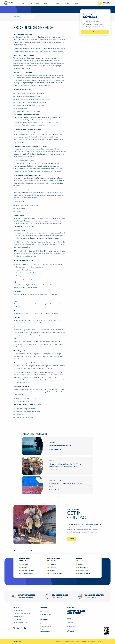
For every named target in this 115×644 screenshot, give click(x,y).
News (52, 461)
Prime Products (34, 3)
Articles (67, 3)
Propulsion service (46, 614)
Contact (77, 3)
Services (22, 3)
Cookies (99, 642)
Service (52, 443)
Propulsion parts (45, 629)
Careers (46, 3)
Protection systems (46, 626)
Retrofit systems (45, 631)
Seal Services (44, 612)
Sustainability (55, 481)
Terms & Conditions (81, 642)
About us (57, 3)
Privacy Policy (92, 642)
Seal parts (43, 624)
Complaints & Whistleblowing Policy (65, 642)
